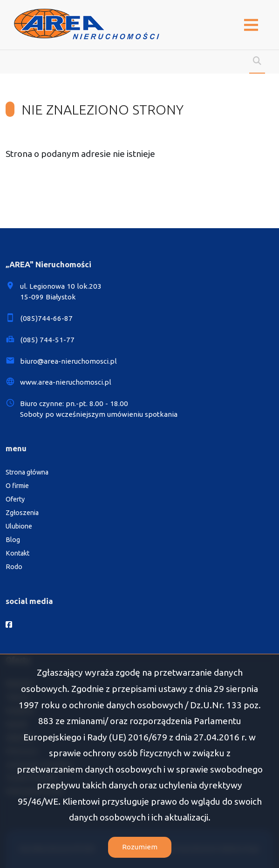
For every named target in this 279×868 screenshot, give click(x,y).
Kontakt (17, 553)
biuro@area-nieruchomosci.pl (68, 361)
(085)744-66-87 (46, 318)
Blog (13, 540)
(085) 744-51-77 (47, 340)
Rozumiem (140, 847)
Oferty (15, 499)
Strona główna (27, 472)
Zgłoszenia (22, 513)
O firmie (17, 486)
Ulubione (19, 526)
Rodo (14, 567)
